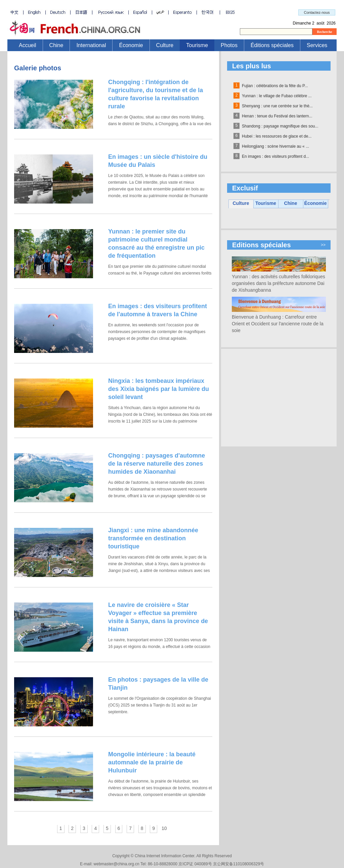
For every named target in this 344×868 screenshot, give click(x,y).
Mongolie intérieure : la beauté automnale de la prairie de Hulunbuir (152, 762)
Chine (56, 45)
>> (323, 245)
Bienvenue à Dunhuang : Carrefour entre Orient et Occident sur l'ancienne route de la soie (278, 324)
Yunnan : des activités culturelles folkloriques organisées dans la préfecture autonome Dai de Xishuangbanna (278, 283)
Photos (229, 45)
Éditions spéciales (272, 45)
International (91, 45)
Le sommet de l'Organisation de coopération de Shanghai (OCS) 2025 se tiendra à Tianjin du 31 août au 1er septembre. (160, 705)
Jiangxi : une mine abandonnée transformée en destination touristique (153, 538)
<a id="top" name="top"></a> (172, 22)
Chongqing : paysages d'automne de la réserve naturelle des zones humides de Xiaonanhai (157, 464)
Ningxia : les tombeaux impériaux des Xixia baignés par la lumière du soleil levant (159, 389)
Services (317, 45)
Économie (131, 45)
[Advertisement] (279, 398)
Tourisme (197, 45)
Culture (165, 45)
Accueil (28, 45)
